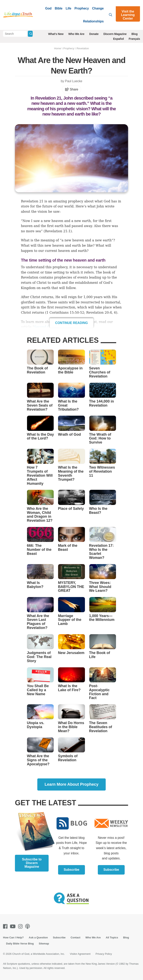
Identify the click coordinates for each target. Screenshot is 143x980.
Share (72, 89)
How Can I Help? (13, 937)
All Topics (112, 937)
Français (134, 39)
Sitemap (44, 944)
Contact (75, 937)
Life (69, 8)
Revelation (83, 48)
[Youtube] (14, 926)
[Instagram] (21, 926)
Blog (135, 34)
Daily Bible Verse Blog (20, 944)
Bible (58, 8)
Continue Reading (72, 323)
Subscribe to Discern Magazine (32, 863)
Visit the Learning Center (128, 15)
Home (58, 48)
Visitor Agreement (80, 954)
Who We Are (76, 34)
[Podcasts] (28, 926)
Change (98, 8)
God (48, 8)
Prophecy (82, 8)
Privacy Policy (104, 954)
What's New (56, 34)
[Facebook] (6, 926)
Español (118, 39)
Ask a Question (38, 937)
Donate (94, 34)
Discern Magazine (115, 34)
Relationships (93, 21)
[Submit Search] (30, 34)
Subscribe (71, 870)
